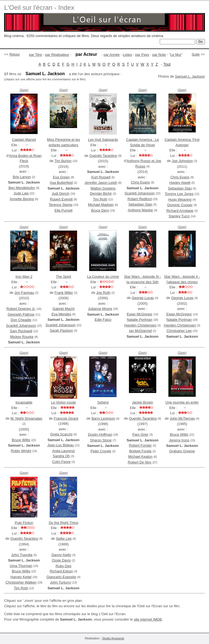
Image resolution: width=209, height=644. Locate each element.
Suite (196, 54)
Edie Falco (103, 320)
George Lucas (143, 298)
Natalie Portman (139, 320)
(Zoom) (24, 90)
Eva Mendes (61, 314)
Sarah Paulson (61, 330)
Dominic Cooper (180, 205)
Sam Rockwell (21, 331)
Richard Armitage (180, 211)
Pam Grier (140, 434)
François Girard (66, 418)
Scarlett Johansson (140, 193)
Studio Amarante (113, 638)
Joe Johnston (182, 161)
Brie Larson (22, 177)
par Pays (142, 55)
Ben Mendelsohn (22, 188)
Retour (15, 54)
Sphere (103, 402)
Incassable (24, 402)
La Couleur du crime (103, 277)
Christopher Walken (21, 582)
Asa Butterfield (61, 183)
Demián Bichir (101, 193)
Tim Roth (100, 199)
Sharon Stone (101, 440)
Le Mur (176, 55)
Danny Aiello (61, 555)
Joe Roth (103, 293)
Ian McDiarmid (140, 331)
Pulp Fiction (24, 523)
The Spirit (63, 277)
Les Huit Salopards (103, 140)
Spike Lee (64, 538)
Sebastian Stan (140, 204)
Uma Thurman (21, 566)
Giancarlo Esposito (61, 577)
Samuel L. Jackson (190, 76)
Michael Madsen (101, 205)
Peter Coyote (101, 451)
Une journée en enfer (182, 402)
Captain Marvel (24, 140)
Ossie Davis (61, 560)
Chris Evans (140, 182)
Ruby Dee (63, 566)
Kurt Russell (101, 177)
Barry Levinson (103, 418)
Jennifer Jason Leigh (101, 183)
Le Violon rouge (64, 402)
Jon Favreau (24, 293)
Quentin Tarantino (103, 156)
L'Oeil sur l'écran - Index (39, 7)
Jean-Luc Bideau (61, 445)
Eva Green (61, 177)
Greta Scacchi (61, 434)
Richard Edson (61, 571)
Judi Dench (61, 193)
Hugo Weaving (180, 199)
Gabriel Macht (64, 309)
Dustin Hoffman (100, 434)
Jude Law (21, 193)
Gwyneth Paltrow (21, 314)
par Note (159, 55)
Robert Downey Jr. (21, 309)
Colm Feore (61, 462)
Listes (127, 55)
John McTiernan (182, 418)
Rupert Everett (61, 199)
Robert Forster (140, 445)
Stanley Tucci (179, 216)
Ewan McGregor (140, 314)
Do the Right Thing (63, 523)
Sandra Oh (61, 456)
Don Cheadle (21, 320)
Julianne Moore (100, 309)
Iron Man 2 (24, 277)
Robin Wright (21, 451)
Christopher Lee (179, 331)
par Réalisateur (57, 55)
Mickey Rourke (22, 337)
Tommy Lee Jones (179, 194)
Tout (167, 64)
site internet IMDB (148, 619)
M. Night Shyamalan (26, 418)
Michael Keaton (140, 457)
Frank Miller (64, 293)
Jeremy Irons (179, 440)
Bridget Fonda (140, 451)
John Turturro (61, 582)
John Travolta (22, 555)
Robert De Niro (140, 462)
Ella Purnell (63, 210)
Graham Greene (182, 451)
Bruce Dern (100, 210)
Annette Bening (22, 199)
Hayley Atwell (180, 183)
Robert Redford (140, 199)
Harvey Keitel (21, 577)
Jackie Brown (142, 402)
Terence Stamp (61, 205)
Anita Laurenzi (64, 451)
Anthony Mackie (141, 210)
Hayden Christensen (140, 325)
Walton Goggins (103, 188)
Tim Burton (63, 161)
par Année (111, 55)
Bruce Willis (21, 440)
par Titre (36, 55)
